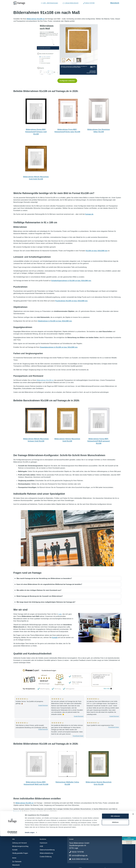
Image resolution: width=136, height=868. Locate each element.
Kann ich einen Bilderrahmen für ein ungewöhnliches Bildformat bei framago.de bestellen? (49, 584)
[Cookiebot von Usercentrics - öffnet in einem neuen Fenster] (12, 864)
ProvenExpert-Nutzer (78, 736)
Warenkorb (116, 3)
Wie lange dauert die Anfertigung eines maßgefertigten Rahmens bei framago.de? (46, 602)
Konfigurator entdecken (67, 81)
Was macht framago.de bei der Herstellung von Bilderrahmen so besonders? (44, 578)
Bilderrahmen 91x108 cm (45, 380)
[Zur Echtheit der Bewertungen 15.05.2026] (129, 842)
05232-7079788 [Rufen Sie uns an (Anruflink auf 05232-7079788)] (89, 3)
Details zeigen (30, 864)
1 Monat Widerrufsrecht (70, 3)
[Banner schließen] (133, 846)
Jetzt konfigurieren (67, 818)
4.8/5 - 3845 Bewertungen (49, 3)
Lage (60, 614)
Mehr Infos (108, 689)
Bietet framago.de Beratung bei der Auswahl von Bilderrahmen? (40, 596)
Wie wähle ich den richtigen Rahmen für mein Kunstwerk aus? (39, 590)
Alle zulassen (115, 848)
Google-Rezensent (43, 705)
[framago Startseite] (19, 3)
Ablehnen (115, 854)
